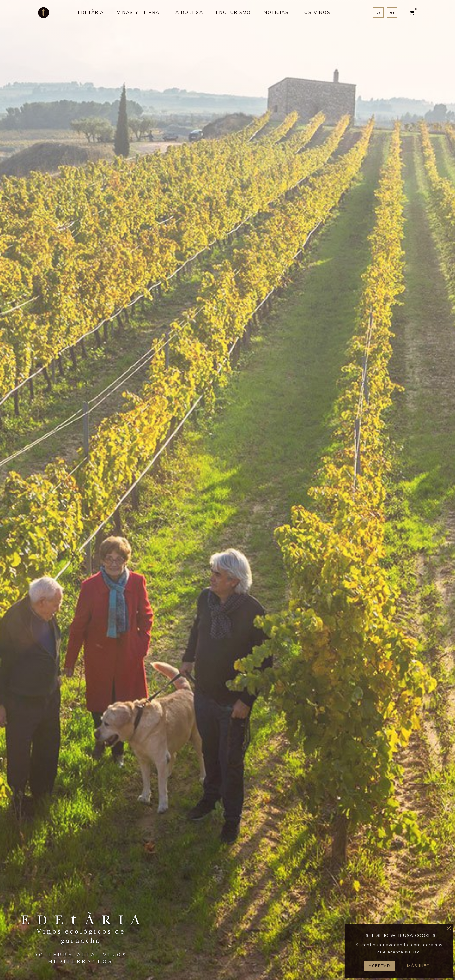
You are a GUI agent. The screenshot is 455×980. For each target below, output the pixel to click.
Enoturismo (234, 12)
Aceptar (379, 966)
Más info (419, 966)
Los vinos (316, 12)
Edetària (91, 12)
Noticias (276, 12)
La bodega (188, 12)
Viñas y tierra (138, 12)
